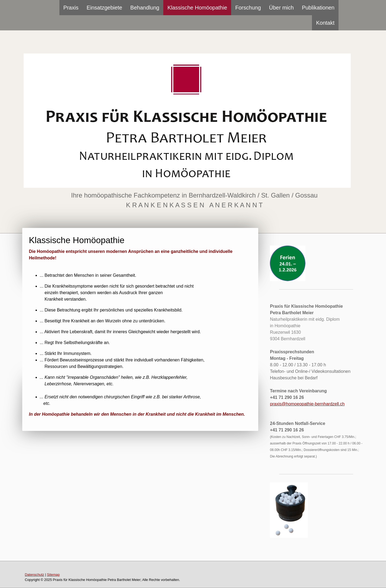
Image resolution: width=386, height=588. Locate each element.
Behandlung (145, 8)
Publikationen (318, 8)
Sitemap (53, 575)
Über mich (281, 8)
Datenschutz (35, 575)
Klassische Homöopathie (197, 8)
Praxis (71, 8)
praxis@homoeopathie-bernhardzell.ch (307, 404)
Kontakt (325, 23)
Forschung (248, 8)
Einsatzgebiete (104, 8)
